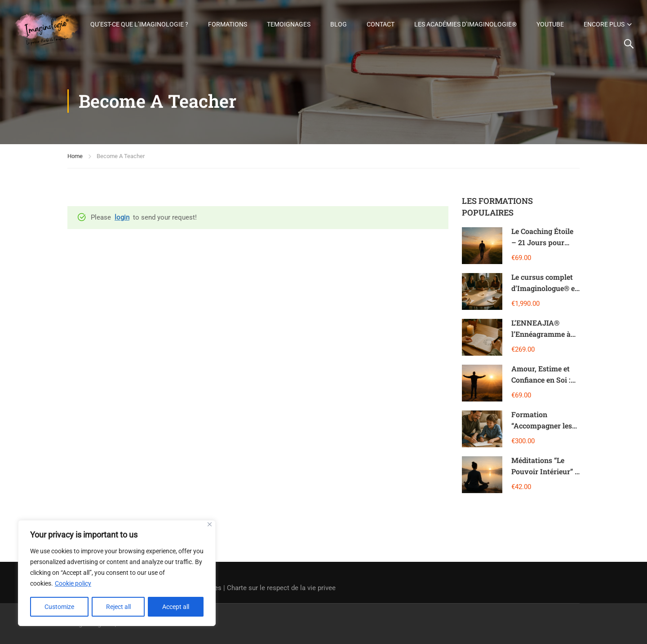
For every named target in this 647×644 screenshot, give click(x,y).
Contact (441, 18)
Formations (288, 18)
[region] (117, 573)
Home (75, 160)
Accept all (176, 607)
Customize (59, 607)
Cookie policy (73, 584)
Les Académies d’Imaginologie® (526, 18)
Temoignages (349, 18)
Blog (399, 18)
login (122, 221)
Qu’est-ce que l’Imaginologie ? (200, 18)
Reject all (118, 607)
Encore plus (588, 44)
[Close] (210, 525)
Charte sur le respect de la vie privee (281, 588)
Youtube (611, 18)
